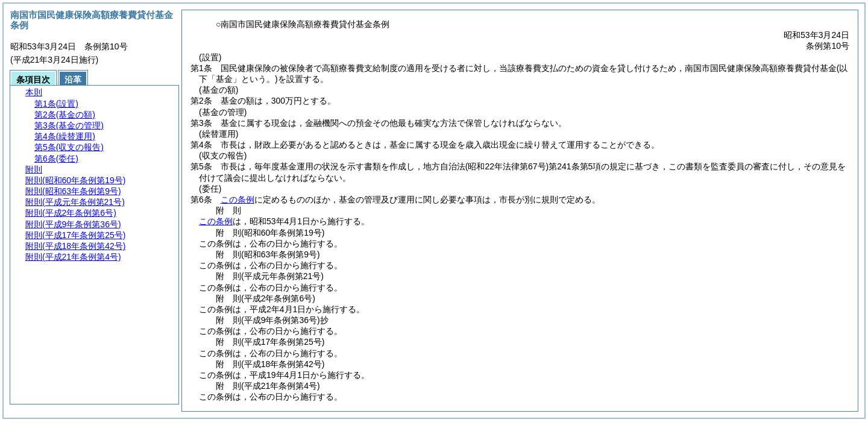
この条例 (237, 200)
